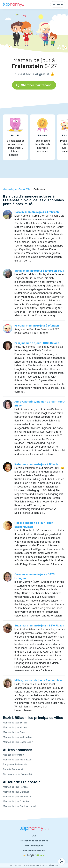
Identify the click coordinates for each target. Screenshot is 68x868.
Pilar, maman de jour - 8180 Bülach (37, 343)
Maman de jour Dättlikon (16, 792)
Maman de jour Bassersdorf (18, 742)
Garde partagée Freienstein (18, 774)
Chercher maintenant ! (34, 85)
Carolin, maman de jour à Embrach (37, 212)
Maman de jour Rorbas (15, 787)
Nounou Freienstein (14, 755)
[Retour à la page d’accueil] (15, 4)
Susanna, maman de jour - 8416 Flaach (39, 626)
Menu (58, 4)
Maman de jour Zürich (15, 723)
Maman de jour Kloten (15, 727)
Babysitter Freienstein (15, 764)
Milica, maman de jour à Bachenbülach (39, 680)
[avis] (34, 856)
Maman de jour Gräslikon (17, 801)
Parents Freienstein (13, 769)
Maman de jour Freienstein (17, 760)
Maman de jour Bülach (15, 732)
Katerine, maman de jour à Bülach (36, 464)
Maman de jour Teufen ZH (17, 797)
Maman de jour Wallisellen (17, 737)
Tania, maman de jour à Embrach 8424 (39, 271)
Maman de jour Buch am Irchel (19, 806)
